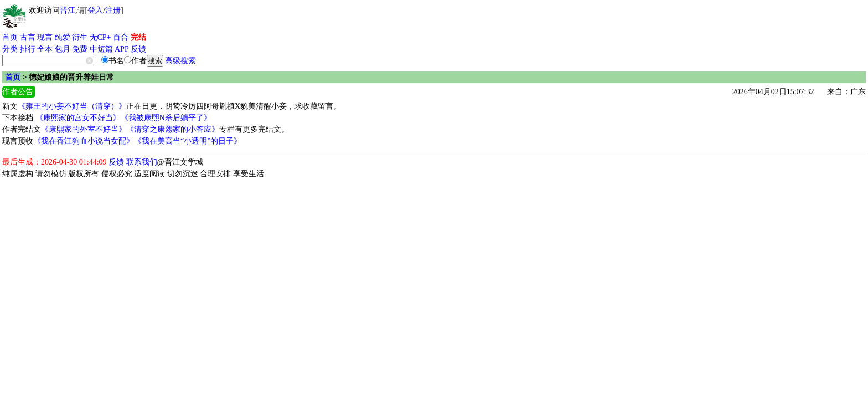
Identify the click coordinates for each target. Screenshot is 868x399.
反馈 (138, 49)
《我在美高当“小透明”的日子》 (188, 141)
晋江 (68, 10)
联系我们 (142, 162)
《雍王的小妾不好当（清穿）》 (72, 106)
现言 (45, 37)
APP (122, 49)
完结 (138, 37)
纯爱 (63, 37)
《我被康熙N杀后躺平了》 (166, 118)
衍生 (80, 37)
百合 (121, 37)
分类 (10, 49)
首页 (10, 37)
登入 (95, 10)
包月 (63, 49)
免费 (80, 49)
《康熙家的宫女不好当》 (78, 118)
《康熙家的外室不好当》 (84, 129)
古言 (28, 37)
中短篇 (101, 49)
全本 (45, 49)
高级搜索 (180, 61)
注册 (113, 10)
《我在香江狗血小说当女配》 (84, 141)
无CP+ (100, 37)
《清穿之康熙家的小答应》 (173, 129)
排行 (28, 49)
